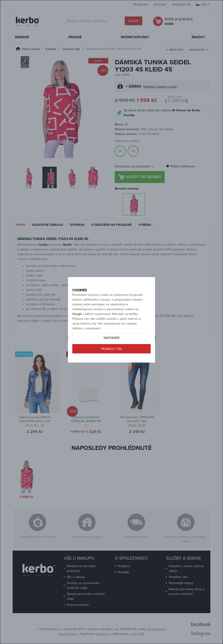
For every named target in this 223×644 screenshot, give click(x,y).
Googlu (77, 324)
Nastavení (111, 348)
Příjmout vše (111, 359)
